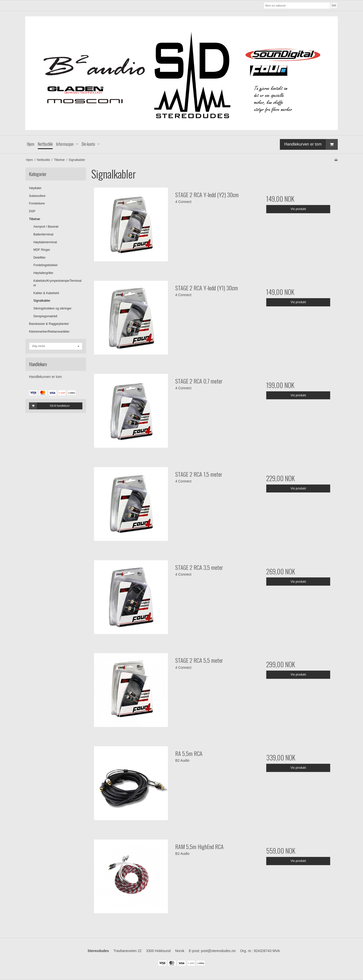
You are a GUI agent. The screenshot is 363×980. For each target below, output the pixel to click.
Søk (334, 5)
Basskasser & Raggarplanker (49, 324)
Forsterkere (37, 203)
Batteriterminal (43, 234)
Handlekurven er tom (311, 144)
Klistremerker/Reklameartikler (49, 332)
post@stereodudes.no (218, 951)
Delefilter (40, 258)
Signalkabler (42, 301)
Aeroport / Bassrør (46, 227)
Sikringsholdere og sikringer (53, 308)
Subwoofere (37, 196)
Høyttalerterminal (45, 242)
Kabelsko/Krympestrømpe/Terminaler (58, 283)
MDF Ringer (42, 250)
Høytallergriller (43, 273)
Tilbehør (35, 219)
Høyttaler (35, 188)
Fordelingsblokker (46, 265)
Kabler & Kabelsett (46, 293)
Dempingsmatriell (46, 316)
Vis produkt (298, 209)
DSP (32, 211)
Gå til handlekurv (49, 406)
